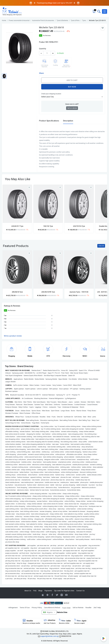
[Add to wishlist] (29, 253)
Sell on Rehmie (78, 607)
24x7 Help (97, 607)
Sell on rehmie (72, 108)
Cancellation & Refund (52, 607)
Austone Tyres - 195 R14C (79, 292)
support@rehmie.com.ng (49, 636)
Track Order (66, 608)
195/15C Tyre (48, 226)
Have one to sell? (72, 104)
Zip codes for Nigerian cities (64, 591)
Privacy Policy (37, 607)
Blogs (40, 591)
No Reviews (47, 35)
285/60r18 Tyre (17, 292)
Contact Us (80, 591)
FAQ (35, 591)
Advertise (50, 621)
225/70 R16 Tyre (79, 226)
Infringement (13, 607)
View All (101, 246)
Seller (65, 621)
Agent (80, 621)
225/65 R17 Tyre (17, 226)
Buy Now (72, 87)
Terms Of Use (25, 607)
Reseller (88, 607)
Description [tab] (68, 121)
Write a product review (13, 336)
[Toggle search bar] (99, 11)
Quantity (43, 49)
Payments (48, 591)
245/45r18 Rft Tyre (48, 292)
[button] (105, 11)
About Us (28, 591)
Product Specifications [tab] (49, 121)
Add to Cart (72, 80)
